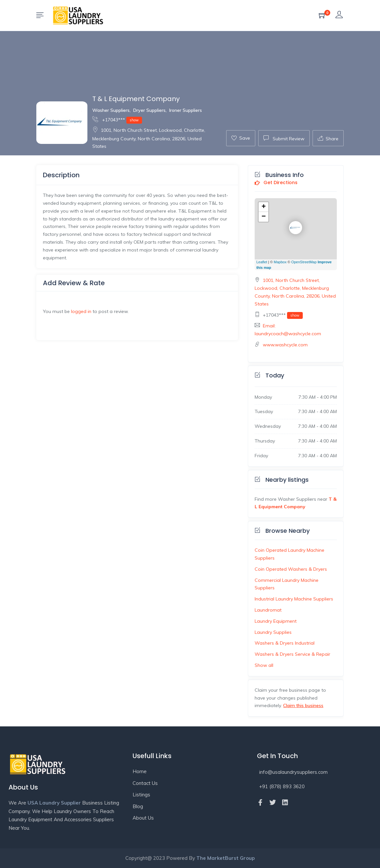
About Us (143, 818)
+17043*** (117, 120)
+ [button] (264, 207)
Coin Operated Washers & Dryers (291, 569)
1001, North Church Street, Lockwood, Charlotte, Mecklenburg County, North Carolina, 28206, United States (149, 138)
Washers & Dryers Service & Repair (292, 654)
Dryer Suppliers (149, 110)
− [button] (264, 217)
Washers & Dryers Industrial (285, 643)
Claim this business (303, 705)
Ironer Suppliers (186, 110)
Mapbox (280, 262)
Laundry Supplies (273, 632)
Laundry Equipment (276, 621)
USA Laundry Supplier (54, 803)
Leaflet (262, 262)
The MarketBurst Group (226, 858)
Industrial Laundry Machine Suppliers (294, 599)
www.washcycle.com (285, 345)
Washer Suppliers (111, 110)
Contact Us (145, 783)
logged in (81, 311)
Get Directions (276, 183)
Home (140, 771)
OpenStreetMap (304, 262)
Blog (138, 806)
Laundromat (268, 610)
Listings (141, 795)
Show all (264, 665)
